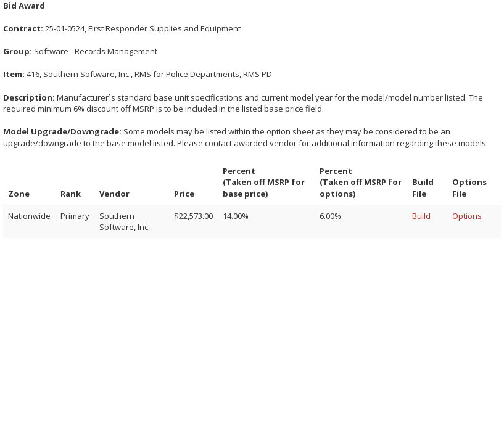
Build (421, 216)
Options (467, 216)
